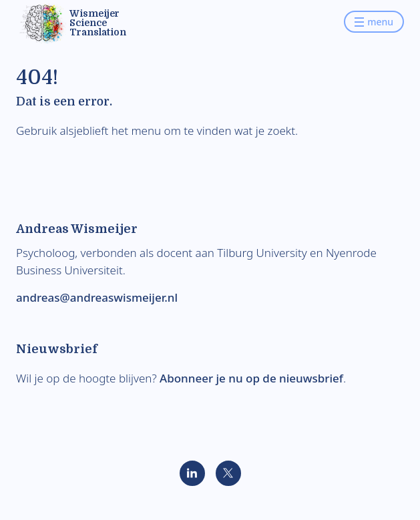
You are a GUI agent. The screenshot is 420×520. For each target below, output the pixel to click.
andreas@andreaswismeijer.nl (97, 297)
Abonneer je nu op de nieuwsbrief (251, 378)
